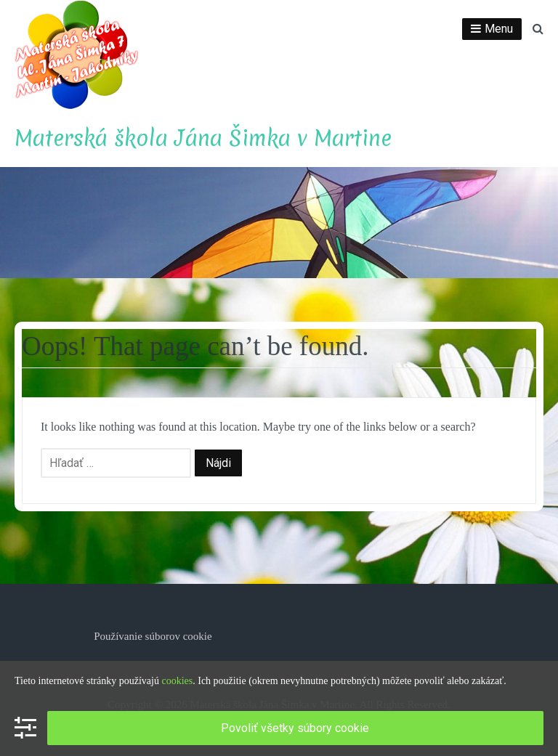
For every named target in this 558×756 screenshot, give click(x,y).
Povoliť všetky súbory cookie (295, 728)
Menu (499, 29)
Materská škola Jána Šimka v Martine (203, 138)
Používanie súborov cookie (153, 636)
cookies (177, 681)
